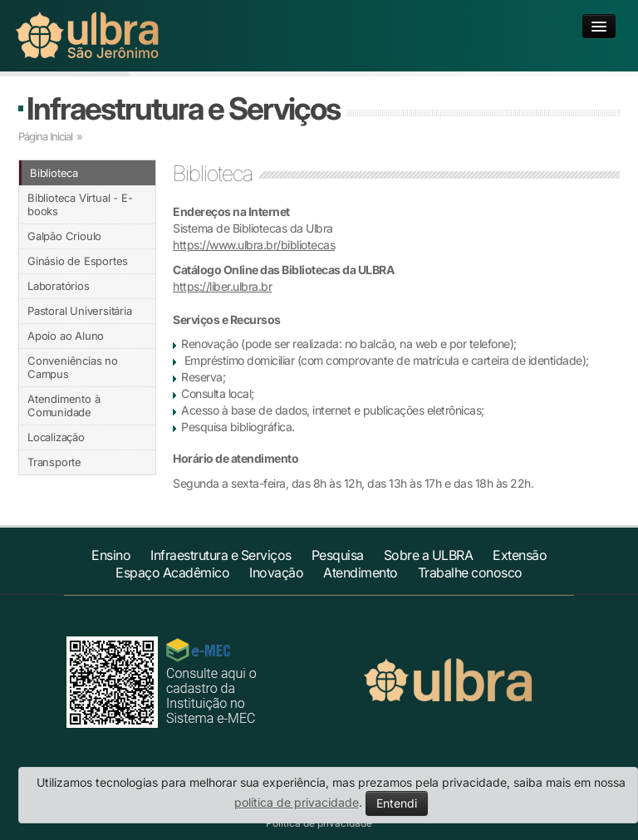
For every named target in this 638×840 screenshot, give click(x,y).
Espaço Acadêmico (172, 572)
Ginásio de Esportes (78, 261)
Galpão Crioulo (64, 236)
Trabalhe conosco (470, 572)
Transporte (54, 462)
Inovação (276, 572)
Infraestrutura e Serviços (183, 108)
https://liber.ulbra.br (222, 286)
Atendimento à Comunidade (64, 405)
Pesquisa (338, 555)
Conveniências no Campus (73, 367)
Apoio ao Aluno (66, 336)
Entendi (397, 803)
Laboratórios (59, 286)
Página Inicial (45, 136)
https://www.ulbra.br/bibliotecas (254, 245)
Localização (56, 437)
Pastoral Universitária (80, 311)
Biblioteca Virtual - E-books (80, 204)
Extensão (520, 555)
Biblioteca (54, 173)
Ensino (111, 555)
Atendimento (361, 572)
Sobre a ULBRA (429, 555)
